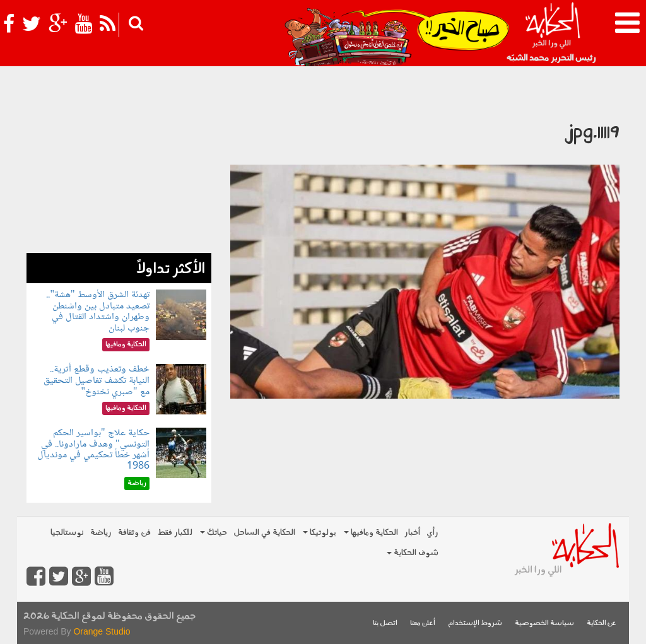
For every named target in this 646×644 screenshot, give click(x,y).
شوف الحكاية (413, 553)
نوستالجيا (67, 533)
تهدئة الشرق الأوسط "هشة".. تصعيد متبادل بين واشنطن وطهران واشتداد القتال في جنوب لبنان (97, 312)
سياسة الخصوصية (544, 624)
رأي (432, 533)
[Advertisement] (119, 174)
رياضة (101, 533)
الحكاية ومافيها (371, 533)
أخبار (412, 533)
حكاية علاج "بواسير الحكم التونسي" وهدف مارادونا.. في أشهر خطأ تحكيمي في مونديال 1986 (93, 450)
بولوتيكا (320, 533)
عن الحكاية (602, 624)
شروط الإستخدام (475, 624)
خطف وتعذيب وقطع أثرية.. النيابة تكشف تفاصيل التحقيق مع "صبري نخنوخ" (97, 380)
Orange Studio (102, 631)
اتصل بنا (385, 624)
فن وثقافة (134, 533)
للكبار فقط (175, 533)
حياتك (214, 533)
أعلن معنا (423, 624)
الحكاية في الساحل (264, 533)
